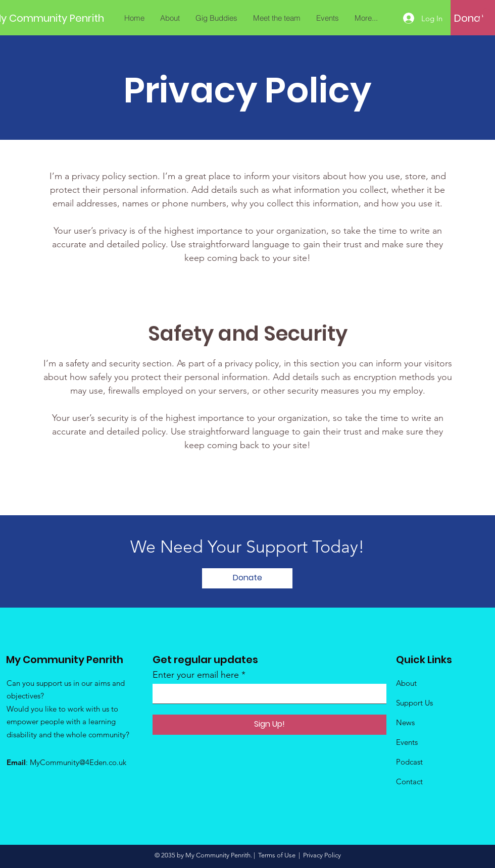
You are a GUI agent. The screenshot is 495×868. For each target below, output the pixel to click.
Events (407, 742)
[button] (486, 18)
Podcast (409, 762)
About (406, 683)
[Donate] (473, 18)
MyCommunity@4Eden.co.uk (78, 762)
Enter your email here (196, 675)
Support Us (414, 703)
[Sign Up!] (269, 725)
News (405, 722)
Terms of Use (277, 855)
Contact (409, 781)
